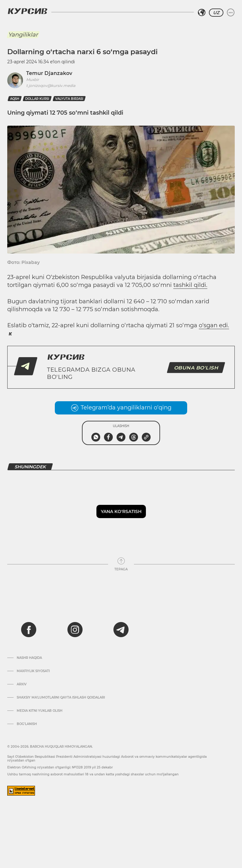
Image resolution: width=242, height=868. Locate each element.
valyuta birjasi (69, 99)
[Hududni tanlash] (202, 13)
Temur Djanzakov (49, 73)
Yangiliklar (23, 35)
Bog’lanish (27, 724)
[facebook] (29, 630)
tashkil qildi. (190, 285)
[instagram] (75, 630)
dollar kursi (37, 99)
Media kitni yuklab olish (40, 711)
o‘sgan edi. (214, 325)
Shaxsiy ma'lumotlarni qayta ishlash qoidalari (61, 698)
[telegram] (121, 630)
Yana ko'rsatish (121, 511)
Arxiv (22, 684)
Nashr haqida (29, 658)
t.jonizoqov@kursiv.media (51, 86)
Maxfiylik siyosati (33, 671)
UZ (216, 13)
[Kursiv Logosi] (27, 11)
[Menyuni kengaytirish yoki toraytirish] (231, 13)
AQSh (15, 99)
